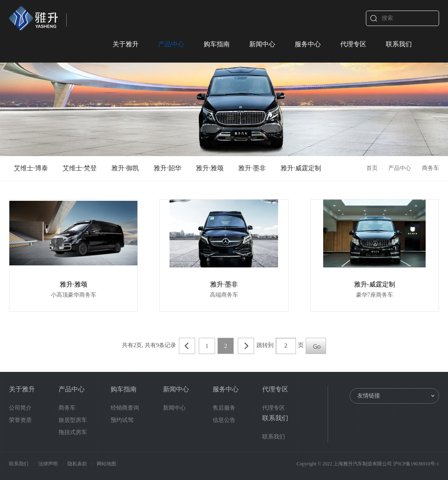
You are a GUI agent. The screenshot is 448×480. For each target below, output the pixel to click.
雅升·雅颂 (210, 168)
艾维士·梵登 (80, 168)
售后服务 (224, 408)
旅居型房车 (73, 420)
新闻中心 (262, 44)
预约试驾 (122, 420)
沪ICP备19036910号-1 (416, 464)
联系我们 (399, 44)
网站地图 (107, 464)
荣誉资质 (20, 420)
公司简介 (20, 408)
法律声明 (49, 464)
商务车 (67, 408)
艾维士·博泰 (31, 168)
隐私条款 (78, 464)
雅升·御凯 (125, 168)
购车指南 (217, 44)
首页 (372, 168)
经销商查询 (125, 408)
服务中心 (308, 44)
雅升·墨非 (252, 168)
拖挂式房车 (73, 432)
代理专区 (353, 44)
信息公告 (224, 420)
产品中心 (171, 44)
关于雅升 (126, 44)
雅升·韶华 (167, 168)
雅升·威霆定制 (301, 168)
